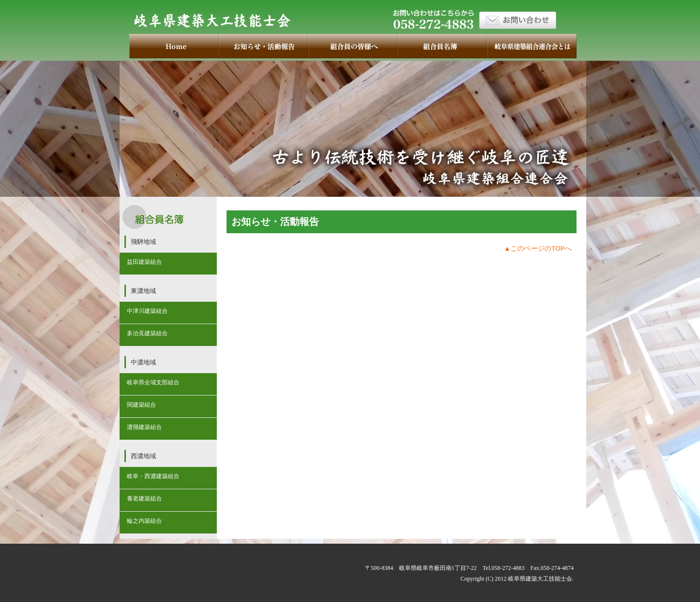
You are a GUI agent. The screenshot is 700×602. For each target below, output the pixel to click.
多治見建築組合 (147, 333)
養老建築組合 (144, 499)
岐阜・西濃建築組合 (153, 476)
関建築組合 (141, 405)
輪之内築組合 (144, 521)
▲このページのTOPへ (538, 249)
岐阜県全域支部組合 (153, 382)
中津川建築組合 (147, 311)
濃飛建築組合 (144, 427)
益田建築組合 (144, 262)
